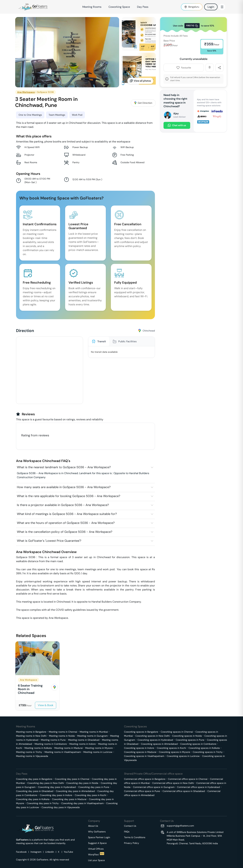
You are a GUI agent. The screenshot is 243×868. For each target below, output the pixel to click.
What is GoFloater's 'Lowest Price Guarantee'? (49, 541)
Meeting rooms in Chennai (63, 732)
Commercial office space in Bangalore (145, 779)
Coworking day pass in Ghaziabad (35, 791)
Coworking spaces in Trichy (208, 752)
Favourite (184, 68)
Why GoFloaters (97, 832)
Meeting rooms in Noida (62, 736)
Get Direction (143, 103)
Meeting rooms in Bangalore (31, 732)
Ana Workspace (26, 92)
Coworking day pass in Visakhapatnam (82, 803)
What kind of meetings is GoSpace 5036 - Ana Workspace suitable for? (67, 514)
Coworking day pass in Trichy (43, 803)
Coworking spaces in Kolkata (204, 748)
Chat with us (177, 125)
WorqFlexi (96, 855)
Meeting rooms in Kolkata (38, 748)
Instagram (36, 852)
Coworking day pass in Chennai (72, 779)
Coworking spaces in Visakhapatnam (144, 756)
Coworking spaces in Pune (190, 740)
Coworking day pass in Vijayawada (61, 807)
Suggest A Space (97, 843)
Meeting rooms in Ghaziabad (84, 740)
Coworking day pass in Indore (56, 795)
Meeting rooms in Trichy (29, 752)
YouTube (68, 852)
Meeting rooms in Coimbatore (51, 744)
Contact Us (130, 826)
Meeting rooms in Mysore (99, 748)
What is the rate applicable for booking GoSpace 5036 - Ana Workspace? (69, 496)
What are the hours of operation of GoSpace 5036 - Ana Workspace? (66, 523)
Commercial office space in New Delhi (173, 783)
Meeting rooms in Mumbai (94, 732)
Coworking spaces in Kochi (171, 748)
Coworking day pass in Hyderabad (57, 787)
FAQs (127, 832)
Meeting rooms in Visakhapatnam (63, 752)
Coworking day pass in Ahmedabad (75, 791)
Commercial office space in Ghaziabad (184, 791)
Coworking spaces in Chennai (177, 732)
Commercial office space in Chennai (188, 779)
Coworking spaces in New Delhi (152, 736)
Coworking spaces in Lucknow (183, 756)
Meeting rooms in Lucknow (98, 752)
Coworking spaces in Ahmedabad (159, 744)
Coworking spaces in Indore (139, 748)
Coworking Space (119, 7)
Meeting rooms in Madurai (69, 748)
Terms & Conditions (135, 837)
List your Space (96, 860)
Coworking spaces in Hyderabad (155, 740)
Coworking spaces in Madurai (140, 752)
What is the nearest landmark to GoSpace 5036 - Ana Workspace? (64, 467)
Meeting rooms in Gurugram (92, 736)
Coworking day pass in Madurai (69, 799)
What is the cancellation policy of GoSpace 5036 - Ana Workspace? (65, 532)
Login (211, 7)
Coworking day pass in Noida (82, 783)
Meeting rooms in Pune (53, 740)
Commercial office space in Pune (142, 791)
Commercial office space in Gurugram (154, 787)
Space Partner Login (99, 837)
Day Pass (143, 7)
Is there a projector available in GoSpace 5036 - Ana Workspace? (63, 505)
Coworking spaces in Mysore (174, 752)
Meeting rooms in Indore (83, 744)
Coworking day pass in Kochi (90, 795)
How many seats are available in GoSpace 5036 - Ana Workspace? (64, 487)
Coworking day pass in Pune (94, 787)
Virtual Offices (96, 849)
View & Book (46, 705)
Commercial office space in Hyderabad (198, 787)
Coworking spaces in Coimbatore (198, 744)
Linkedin (50, 852)
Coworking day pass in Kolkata (33, 799)
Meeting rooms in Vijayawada (32, 756)
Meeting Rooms (92, 7)
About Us (93, 826)
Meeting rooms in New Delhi (31, 736)
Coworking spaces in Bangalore (141, 732)
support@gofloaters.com (180, 826)
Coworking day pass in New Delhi (46, 783)
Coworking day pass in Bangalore (34, 779)
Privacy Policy (132, 843)
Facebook (21, 852)
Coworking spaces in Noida (187, 736)
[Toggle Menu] (222, 7)
